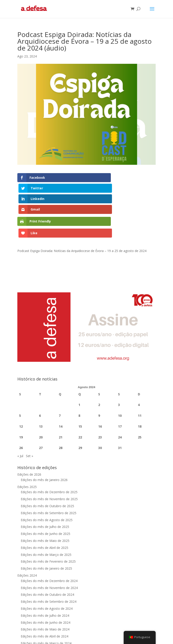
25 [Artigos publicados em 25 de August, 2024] (140, 396)
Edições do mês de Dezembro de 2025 (49, 451)
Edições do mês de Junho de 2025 (46, 493)
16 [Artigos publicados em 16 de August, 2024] (100, 385)
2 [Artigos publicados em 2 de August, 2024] (99, 364)
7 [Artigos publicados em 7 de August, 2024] (60, 375)
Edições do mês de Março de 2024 (46, 602)
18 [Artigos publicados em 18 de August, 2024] (140, 385)
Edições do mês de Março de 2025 (46, 513)
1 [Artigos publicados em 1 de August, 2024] (79, 364)
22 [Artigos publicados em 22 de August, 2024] (80, 396)
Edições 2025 (27, 446)
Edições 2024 (27, 534)
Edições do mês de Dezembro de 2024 (49, 540)
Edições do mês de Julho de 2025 (45, 486)
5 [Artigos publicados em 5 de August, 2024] (20, 375)
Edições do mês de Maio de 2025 (45, 500)
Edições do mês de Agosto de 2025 (47, 479)
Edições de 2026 (29, 433)
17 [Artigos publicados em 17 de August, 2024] (120, 385)
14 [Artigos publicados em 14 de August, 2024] (61, 385)
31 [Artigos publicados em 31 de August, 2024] (120, 407)
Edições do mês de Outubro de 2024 (47, 553)
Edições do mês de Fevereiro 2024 (46, 609)
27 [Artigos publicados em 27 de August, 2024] (41, 407)
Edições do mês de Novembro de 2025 (49, 458)
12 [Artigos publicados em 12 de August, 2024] (21, 385)
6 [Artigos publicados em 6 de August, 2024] (40, 375)
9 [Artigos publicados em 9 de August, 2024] (99, 375)
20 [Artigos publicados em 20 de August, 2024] (41, 396)
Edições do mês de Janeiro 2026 (44, 439)
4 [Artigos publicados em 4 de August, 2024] (139, 364)
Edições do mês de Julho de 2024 (45, 574)
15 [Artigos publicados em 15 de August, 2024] (80, 385)
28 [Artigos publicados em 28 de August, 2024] (61, 407)
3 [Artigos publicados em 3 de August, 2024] (119, 364)
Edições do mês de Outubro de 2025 (47, 465)
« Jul (20, 415)
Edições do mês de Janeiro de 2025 (46, 527)
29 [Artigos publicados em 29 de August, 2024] (80, 407)
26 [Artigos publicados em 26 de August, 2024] (21, 407)
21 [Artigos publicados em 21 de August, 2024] (61, 396)
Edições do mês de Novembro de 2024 (49, 547)
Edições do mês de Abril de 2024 (44, 595)
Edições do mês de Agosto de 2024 (47, 567)
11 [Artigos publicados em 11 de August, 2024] (140, 375)
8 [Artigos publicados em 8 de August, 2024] (79, 375)
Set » (30, 415)
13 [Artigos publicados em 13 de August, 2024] (41, 385)
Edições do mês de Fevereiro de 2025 (48, 520)
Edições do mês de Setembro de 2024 (49, 560)
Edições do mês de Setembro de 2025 (49, 472)
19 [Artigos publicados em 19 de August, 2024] (21, 396)
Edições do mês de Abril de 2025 (44, 506)
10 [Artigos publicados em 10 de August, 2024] (120, 375)
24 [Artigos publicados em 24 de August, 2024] (120, 396)
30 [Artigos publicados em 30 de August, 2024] (100, 407)
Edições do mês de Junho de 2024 (46, 581)
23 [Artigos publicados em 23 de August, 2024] (100, 396)
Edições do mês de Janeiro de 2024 (46, 616)
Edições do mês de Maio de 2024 (45, 588)
